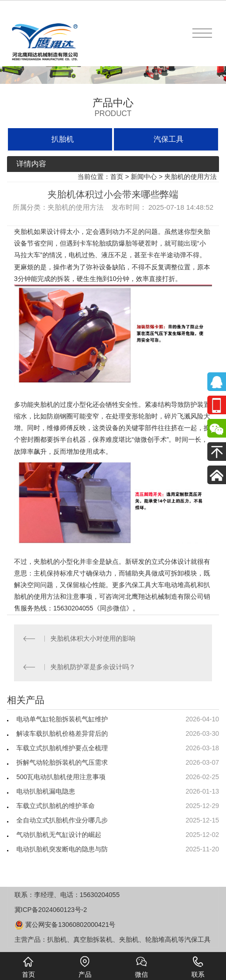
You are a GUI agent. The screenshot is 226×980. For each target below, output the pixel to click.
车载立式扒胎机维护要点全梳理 (62, 748)
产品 (85, 967)
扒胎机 (63, 139)
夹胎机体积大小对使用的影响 (93, 638)
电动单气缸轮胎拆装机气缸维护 (62, 719)
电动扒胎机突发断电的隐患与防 (62, 849)
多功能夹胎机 (34, 404)
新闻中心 (144, 177)
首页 (117, 177)
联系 (198, 967)
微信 (141, 967)
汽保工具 (169, 139)
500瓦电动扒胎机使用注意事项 (61, 777)
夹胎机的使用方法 (191, 177)
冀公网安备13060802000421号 (65, 925)
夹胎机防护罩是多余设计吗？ (93, 667)
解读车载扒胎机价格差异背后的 (62, 733)
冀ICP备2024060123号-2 (51, 910)
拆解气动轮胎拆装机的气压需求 (62, 762)
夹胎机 (24, 232)
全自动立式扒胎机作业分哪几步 (62, 820)
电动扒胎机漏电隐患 (46, 791)
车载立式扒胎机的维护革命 (56, 806)
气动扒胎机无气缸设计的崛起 (59, 835)
